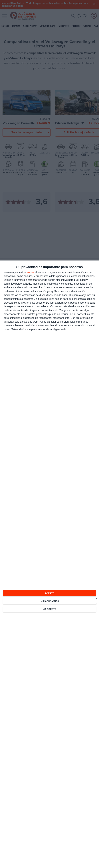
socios (31, 272)
